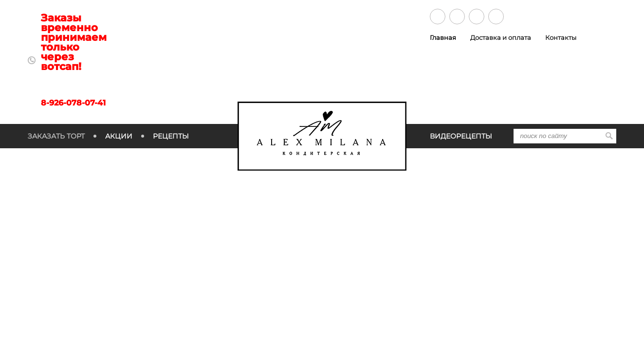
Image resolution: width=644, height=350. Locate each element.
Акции (119, 136)
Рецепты (171, 136)
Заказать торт (56, 136)
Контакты (561, 37)
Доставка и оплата (501, 37)
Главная (443, 37)
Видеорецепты (461, 136)
